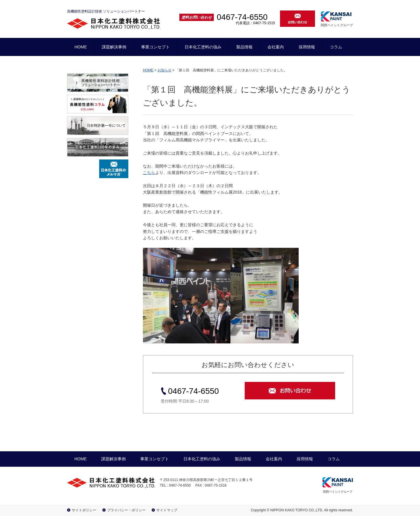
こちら (149, 173)
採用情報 (307, 47)
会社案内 (276, 47)
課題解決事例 (114, 47)
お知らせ (164, 70)
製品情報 (244, 47)
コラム (336, 47)
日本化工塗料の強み (203, 47)
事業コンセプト (155, 47)
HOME (81, 47)
